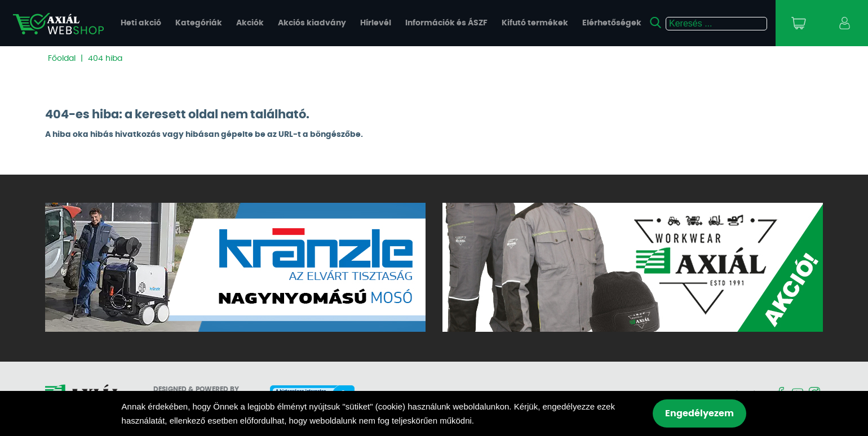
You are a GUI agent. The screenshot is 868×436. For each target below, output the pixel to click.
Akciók (250, 23)
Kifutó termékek (535, 23)
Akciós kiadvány (312, 23)
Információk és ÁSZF (446, 23)
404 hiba (105, 59)
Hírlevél (376, 23)
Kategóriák (199, 23)
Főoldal (62, 59)
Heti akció (141, 23)
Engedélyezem (699, 413)
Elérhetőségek (612, 23)
